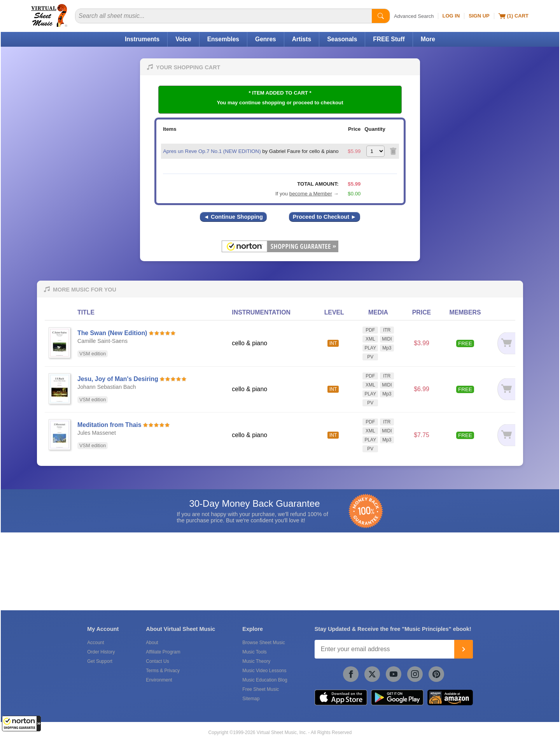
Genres (266, 39)
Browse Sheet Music (263, 643)
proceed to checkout (318, 103)
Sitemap (251, 699)
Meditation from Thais (109, 425)
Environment (159, 680)
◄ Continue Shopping (233, 217)
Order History (101, 652)
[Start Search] (381, 16)
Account (95, 643)
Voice (183, 39)
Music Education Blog (265, 680)
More (428, 39)
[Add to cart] (503, 343)
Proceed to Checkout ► (325, 217)
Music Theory (256, 661)
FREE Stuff (389, 39)
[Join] (464, 649)
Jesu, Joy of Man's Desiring (118, 379)
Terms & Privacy (163, 671)
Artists (302, 39)
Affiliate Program (163, 652)
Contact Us (157, 661)
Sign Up (479, 16)
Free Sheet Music (261, 689)
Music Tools (254, 652)
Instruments (142, 39)
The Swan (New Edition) (112, 333)
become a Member (311, 194)
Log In (451, 16)
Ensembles (223, 39)
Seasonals (342, 39)
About (152, 643)
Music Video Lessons (264, 671)
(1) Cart (514, 16)
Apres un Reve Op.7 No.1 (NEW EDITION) (212, 151)
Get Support (100, 661)
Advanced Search (414, 16)
